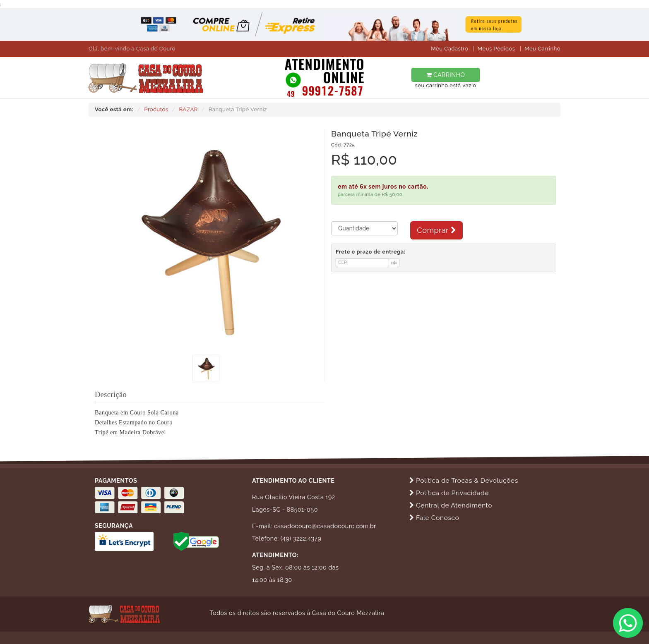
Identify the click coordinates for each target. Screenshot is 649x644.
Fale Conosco (434, 518)
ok (394, 263)
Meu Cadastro (449, 49)
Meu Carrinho (542, 49)
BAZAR (189, 109)
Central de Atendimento (451, 505)
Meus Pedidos (496, 49)
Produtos (156, 109)
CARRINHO (446, 75)
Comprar (436, 230)
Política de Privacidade (449, 493)
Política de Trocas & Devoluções (464, 480)
